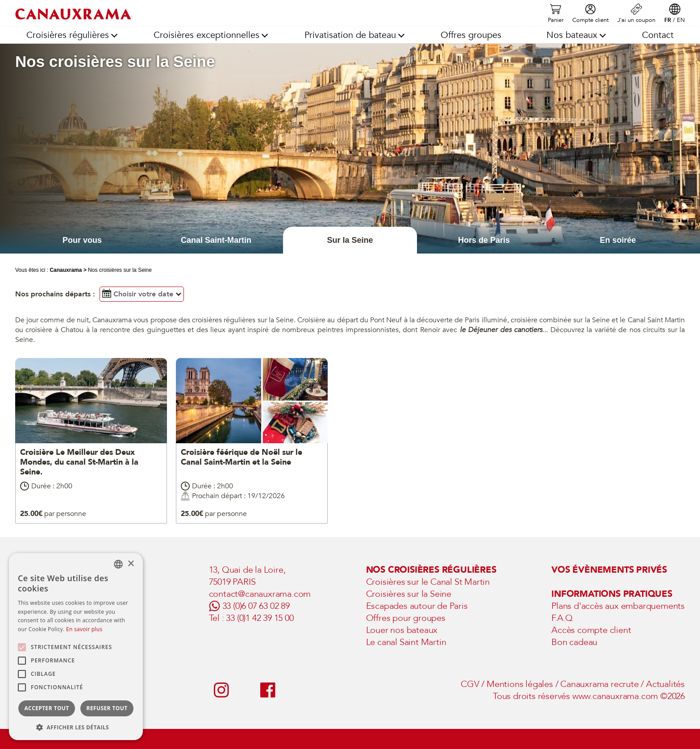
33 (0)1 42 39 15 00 (260, 618)
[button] (76, 727)
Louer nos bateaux (402, 630)
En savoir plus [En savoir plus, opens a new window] (84, 629)
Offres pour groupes (406, 618)
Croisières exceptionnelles (206, 35)
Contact (658, 35)
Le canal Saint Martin (406, 642)
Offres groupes (471, 35)
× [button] (131, 564)
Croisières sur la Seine (409, 594)
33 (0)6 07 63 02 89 (256, 606)
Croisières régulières (68, 35)
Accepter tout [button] (46, 708)
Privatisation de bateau (350, 35)
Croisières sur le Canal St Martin (428, 582)
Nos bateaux (572, 35)
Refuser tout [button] (107, 708)
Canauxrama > (68, 270)
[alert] (76, 647)
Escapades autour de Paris (417, 606)
